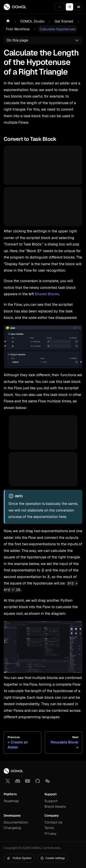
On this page (17, 40)
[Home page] (8, 21)
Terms (49, 828)
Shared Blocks (47, 294)
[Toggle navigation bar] (79, 7)
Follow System (19, 858)
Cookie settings (53, 858)
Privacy (50, 833)
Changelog (12, 828)
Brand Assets (55, 806)
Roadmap (11, 801)
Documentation (16, 822)
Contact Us (53, 822)
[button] (47, 781)
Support (51, 801)
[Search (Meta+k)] (60, 7)
